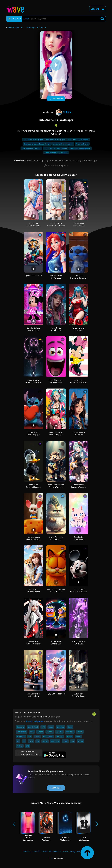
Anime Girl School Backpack (34, 224)
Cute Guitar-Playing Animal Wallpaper (56, 486)
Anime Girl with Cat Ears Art (79, 434)
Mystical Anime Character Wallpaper (33, 381)
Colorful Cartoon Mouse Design (34, 329)
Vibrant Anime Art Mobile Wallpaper (56, 434)
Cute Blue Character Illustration (79, 277)
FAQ (79, 851)
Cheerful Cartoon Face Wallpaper (56, 381)
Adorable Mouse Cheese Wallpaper (34, 538)
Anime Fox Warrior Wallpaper (34, 643)
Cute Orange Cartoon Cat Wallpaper (56, 590)
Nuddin (63, 112)
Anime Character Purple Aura (79, 643)
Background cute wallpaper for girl (37, 144)
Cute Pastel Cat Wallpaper (79, 538)
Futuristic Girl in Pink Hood (56, 329)
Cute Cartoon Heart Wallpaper (34, 434)
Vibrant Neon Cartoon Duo (56, 643)
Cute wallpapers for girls (31, 148)
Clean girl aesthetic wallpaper (56, 153)
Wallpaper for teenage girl (80, 148)
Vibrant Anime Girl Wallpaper (56, 277)
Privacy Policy (69, 851)
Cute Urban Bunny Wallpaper (79, 695)
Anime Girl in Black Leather (79, 224)
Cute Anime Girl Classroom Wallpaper (56, 224)
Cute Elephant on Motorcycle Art (33, 695)
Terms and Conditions (52, 851)
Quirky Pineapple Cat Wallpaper (56, 538)
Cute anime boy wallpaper (78, 139)
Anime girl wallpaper (36, 28)
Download (56, 99)
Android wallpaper (34, 721)
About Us (36, 851)
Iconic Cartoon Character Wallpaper (79, 590)
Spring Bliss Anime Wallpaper (33, 590)
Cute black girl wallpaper (56, 139)
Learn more (56, 788)
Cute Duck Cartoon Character (34, 486)
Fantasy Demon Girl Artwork (79, 329)
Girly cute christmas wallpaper (56, 148)
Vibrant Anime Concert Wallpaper (79, 486)
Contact (26, 851)
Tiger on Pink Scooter (34, 276)
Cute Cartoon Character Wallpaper (79, 381)
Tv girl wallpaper (82, 144)
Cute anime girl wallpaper (33, 139)
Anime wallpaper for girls (63, 144)
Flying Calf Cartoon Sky (56, 694)
